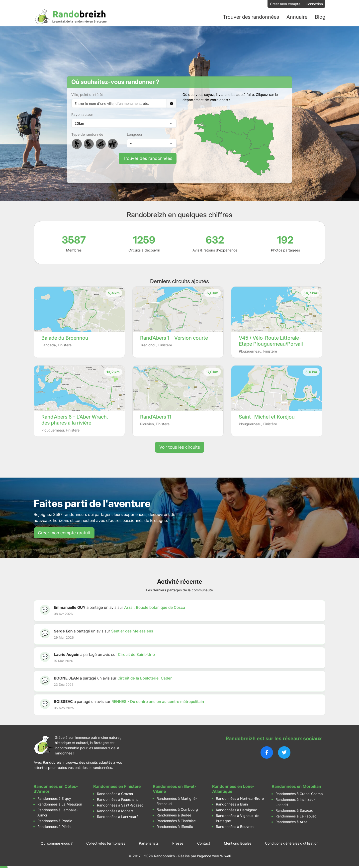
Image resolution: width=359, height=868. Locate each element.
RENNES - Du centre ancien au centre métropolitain (158, 701)
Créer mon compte (285, 4)
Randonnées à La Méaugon (60, 804)
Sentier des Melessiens (132, 631)
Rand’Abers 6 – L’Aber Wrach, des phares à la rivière (75, 419)
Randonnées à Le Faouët (296, 816)
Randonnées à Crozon (115, 793)
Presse (178, 843)
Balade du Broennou (65, 337)
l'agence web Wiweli (214, 855)
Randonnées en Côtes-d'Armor (56, 788)
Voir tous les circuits (180, 447)
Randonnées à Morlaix (115, 810)
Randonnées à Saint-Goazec (120, 805)
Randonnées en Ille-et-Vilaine (175, 788)
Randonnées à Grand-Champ (299, 793)
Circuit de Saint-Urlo (136, 654)
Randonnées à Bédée (174, 815)
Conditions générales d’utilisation (292, 843)
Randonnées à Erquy (54, 798)
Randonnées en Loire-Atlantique (233, 788)
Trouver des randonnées (148, 158)
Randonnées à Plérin (54, 826)
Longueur (135, 134)
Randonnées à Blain (232, 804)
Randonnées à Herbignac (236, 809)
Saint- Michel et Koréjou (267, 416)
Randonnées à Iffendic (175, 826)
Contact (204, 843)
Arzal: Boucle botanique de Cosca (155, 607)
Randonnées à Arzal (292, 821)
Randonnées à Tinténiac (176, 820)
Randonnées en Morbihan (296, 786)
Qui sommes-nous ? (57, 843)
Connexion (314, 4)
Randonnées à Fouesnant (117, 799)
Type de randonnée (87, 134)
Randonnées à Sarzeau (294, 810)
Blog (320, 17)
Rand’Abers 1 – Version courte (174, 337)
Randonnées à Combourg (177, 809)
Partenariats (149, 843)
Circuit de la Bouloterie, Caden (145, 678)
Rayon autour (82, 114)
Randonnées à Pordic (55, 820)
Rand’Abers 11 (156, 416)
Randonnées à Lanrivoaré (118, 816)
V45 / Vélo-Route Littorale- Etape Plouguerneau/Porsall (271, 341)
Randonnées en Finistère (117, 786)
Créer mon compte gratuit (64, 532)
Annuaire (297, 17)
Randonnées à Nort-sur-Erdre (240, 798)
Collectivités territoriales (106, 843)
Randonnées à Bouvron (235, 826)
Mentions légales (238, 843)
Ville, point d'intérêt (87, 94)
